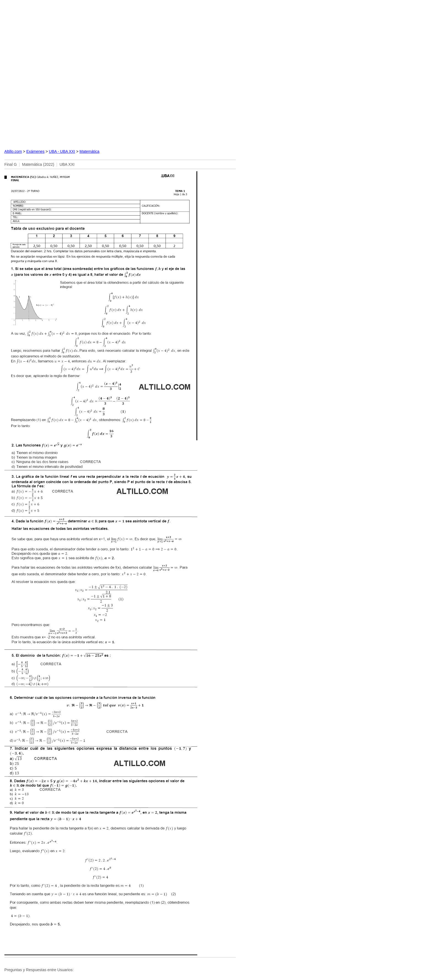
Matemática (89, 151)
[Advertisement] (120, 74)
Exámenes (35, 151)
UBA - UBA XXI (62, 151)
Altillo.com (13, 151)
